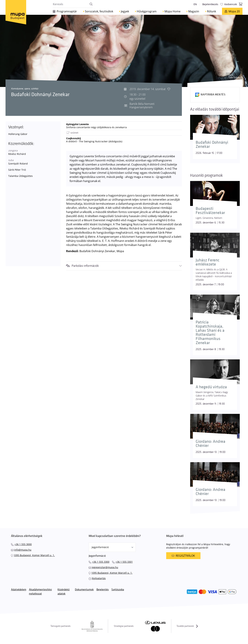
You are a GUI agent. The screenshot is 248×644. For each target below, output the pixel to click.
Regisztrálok (183, 556)
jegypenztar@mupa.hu (105, 567)
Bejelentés (103, 590)
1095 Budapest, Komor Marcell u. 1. (34, 555)
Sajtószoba (118, 590)
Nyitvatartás (99, 578)
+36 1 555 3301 (124, 562)
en (195, 4)
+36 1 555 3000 (23, 544)
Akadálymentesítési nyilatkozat (40, 592)
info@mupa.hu (23, 550)
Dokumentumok (84, 590)
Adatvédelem (19, 590)
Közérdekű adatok (64, 592)
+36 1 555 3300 (101, 562)
